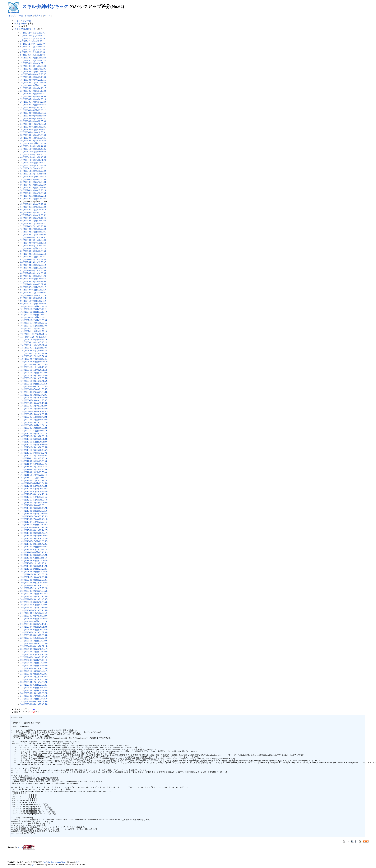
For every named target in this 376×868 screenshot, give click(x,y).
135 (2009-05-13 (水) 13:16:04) (34, 403)
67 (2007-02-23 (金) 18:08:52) (33, 215)
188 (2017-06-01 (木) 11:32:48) (34, 549)
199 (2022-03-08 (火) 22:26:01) (34, 580)
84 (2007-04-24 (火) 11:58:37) (33, 262)
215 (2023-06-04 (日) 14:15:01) (34, 624)
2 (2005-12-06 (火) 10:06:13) (33, 36)
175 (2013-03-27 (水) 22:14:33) (34, 514)
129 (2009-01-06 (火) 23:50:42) (34, 386)
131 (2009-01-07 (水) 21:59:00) (34, 392)
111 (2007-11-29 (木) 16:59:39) (34, 337)
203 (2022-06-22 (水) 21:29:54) (34, 591)
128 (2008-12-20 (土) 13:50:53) (34, 384)
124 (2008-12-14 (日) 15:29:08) (34, 373)
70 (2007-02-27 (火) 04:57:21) (33, 223)
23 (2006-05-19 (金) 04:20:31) (33, 94)
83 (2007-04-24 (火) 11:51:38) (33, 259)
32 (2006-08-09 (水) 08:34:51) (33, 119)
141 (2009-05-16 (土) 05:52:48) (34, 420)
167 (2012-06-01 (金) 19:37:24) (34, 491)
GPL (78, 862)
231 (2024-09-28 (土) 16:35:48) (34, 668)
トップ (12, 15)
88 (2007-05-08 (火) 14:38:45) (33, 273)
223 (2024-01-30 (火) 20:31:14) (34, 646)
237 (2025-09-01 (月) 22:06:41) (34, 685)
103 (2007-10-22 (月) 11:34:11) (34, 315)
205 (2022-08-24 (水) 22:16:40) (34, 596)
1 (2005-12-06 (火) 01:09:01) (33, 33)
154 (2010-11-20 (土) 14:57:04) (34, 455)
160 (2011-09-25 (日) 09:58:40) (34, 472)
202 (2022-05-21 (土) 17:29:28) (34, 588)
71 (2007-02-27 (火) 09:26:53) (33, 226)
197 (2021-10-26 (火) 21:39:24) (34, 574)
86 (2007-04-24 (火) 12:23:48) (33, 268)
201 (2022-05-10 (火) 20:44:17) (34, 585)
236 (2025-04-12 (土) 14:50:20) (34, 682)
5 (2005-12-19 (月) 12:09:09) (33, 44)
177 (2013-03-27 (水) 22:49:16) (34, 519)
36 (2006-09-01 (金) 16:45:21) (33, 130)
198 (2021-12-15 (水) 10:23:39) (34, 577)
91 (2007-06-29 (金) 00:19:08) (33, 281)
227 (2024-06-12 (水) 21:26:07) (34, 657)
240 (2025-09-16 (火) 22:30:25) (34, 693)
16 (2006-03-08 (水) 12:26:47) (33, 74)
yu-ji (34, 865)
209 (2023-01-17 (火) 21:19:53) (34, 607)
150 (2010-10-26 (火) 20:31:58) (34, 445)
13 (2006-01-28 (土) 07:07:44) (33, 66)
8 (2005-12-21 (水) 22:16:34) (33, 52)
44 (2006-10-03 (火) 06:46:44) (33, 152)
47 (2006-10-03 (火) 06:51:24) (33, 160)
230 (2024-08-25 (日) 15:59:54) (34, 666)
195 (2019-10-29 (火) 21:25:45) (34, 569)
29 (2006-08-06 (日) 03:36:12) (33, 110)
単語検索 (29, 15)
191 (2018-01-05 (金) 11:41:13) (34, 558)
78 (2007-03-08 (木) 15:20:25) (33, 246)
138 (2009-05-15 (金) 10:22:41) (34, 411)
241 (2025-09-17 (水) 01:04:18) (34, 696)
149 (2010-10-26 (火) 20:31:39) (34, 442)
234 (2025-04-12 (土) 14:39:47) (34, 677)
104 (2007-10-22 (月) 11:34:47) (34, 317)
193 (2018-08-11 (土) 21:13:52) (34, 563)
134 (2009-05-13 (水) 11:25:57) (34, 400)
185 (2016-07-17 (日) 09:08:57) (34, 541)
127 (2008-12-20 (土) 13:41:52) (34, 381)
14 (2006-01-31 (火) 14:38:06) (33, 69)
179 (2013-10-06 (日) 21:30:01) (34, 525)
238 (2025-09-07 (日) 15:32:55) (34, 688)
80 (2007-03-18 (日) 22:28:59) (33, 251)
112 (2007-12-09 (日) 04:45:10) (34, 339)
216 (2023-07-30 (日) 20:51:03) (34, 627)
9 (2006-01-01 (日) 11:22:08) (33, 55)
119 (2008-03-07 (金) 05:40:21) (34, 359)
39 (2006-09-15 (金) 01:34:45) (33, 138)
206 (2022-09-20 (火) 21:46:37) (34, 599)
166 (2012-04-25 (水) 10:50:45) (34, 489)
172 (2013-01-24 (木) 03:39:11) (34, 505)
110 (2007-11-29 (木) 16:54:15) (34, 334)
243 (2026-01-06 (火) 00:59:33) (34, 701)
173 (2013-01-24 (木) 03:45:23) (34, 508)
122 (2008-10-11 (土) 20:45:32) (34, 367)
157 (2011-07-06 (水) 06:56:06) (34, 464)
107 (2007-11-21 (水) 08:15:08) (34, 326)
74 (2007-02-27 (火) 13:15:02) (33, 235)
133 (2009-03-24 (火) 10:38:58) (34, 397)
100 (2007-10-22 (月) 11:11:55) (34, 306)
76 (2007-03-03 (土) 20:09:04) (33, 240)
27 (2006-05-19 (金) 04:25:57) (33, 105)
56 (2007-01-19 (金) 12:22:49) (33, 185)
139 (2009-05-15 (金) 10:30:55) (34, 414)
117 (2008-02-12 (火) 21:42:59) (34, 353)
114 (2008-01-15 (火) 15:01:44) (34, 345)
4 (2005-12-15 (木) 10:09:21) (33, 41)
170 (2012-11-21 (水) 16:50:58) (34, 500)
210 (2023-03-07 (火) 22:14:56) (34, 610)
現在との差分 (21, 23)
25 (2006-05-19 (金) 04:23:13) (33, 99)
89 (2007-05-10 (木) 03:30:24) (33, 276)
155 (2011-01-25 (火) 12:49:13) (34, 458)
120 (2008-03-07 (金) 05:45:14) (34, 362)
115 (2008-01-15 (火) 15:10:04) (34, 348)
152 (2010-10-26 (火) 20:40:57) (34, 450)
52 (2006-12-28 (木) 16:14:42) (33, 174)
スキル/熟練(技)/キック (45, 6)
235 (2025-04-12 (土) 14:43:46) (34, 679)
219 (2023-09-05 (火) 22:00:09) (34, 635)
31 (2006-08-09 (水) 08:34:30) (33, 116)
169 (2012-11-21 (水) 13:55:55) (34, 497)
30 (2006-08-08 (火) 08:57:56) (33, 113)
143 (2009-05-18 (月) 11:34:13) (34, 425)
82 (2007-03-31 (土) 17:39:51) (33, 257)
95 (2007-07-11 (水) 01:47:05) (33, 293)
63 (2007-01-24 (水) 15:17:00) (33, 204)
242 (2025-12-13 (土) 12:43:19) (34, 699)
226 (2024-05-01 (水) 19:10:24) (34, 654)
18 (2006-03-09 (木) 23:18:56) (33, 80)
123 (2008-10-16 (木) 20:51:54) (34, 370)
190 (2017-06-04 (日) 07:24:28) (34, 555)
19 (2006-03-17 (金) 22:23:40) (33, 83)
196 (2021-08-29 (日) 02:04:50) (34, 572)
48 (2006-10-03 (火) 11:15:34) (33, 163)
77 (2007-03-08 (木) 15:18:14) (33, 243)
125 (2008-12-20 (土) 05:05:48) (34, 375)
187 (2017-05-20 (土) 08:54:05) (34, 547)
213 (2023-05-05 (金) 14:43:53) (34, 619)
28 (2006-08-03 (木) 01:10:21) (33, 107)
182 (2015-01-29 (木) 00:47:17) (34, 533)
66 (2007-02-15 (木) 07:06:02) (33, 212)
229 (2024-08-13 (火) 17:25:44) (34, 663)
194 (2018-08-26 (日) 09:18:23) (34, 566)
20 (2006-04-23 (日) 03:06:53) (33, 85)
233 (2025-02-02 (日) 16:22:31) (34, 674)
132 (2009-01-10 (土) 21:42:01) (34, 395)
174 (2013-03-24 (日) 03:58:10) (34, 511)
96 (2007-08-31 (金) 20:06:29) (33, 295)
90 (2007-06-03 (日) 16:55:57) (33, 279)
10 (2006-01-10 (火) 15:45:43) (33, 58)
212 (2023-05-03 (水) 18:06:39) (34, 616)
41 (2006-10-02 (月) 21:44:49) (33, 143)
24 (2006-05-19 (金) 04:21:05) (33, 96)
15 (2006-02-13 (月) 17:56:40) (33, 72)
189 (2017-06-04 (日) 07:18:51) (34, 552)
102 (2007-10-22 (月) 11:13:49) (34, 312)
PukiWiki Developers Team (54, 862)
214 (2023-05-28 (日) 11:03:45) (34, 621)
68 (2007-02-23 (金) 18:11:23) (33, 218)
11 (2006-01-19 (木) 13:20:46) (33, 61)
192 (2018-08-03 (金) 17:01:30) (34, 561)
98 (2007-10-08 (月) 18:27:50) (33, 301)
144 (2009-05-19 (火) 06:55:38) (34, 428)
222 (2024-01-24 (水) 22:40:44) (34, 643)
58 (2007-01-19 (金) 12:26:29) (33, 190)
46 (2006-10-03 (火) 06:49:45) (33, 157)
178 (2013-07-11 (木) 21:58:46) (34, 522)
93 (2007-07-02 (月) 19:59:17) (33, 287)
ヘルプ (47, 15)
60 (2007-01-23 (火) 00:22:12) (33, 196)
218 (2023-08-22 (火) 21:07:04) (34, 632)
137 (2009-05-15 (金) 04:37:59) (34, 409)
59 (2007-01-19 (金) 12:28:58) (33, 193)
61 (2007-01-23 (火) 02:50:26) (33, 199)
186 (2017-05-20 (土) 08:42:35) (34, 544)
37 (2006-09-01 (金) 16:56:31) (33, 132)
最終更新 (38, 15)
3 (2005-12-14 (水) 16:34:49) (33, 38)
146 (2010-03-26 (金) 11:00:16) (34, 433)
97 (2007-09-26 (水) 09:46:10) (33, 298)
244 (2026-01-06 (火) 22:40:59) (34, 704)
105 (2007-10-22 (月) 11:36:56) (34, 320)
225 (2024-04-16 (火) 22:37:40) (34, 652)
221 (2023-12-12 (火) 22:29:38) (34, 641)
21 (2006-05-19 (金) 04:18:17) (33, 88)
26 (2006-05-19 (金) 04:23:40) (33, 102)
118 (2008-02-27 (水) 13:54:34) (34, 356)
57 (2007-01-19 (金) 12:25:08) (33, 188)
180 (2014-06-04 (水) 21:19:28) (34, 527)
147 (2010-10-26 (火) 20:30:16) (34, 436)
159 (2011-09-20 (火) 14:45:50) (34, 469)
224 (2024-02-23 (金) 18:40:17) (34, 649)
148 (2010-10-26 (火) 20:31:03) (34, 439)
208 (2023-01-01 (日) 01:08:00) (34, 605)
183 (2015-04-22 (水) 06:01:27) (34, 536)
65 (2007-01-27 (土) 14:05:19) (33, 210)
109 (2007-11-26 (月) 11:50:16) (34, 331)
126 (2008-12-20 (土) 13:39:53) (34, 378)
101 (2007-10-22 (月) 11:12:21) (34, 309)
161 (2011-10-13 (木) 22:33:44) (34, 475)
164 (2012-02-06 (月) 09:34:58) (34, 483)
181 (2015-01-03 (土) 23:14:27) (34, 530)
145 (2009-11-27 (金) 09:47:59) (34, 431)
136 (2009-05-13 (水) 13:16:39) (34, 406)
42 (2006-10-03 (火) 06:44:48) (33, 146)
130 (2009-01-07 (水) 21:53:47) (34, 389)
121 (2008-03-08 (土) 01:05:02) (34, 364)
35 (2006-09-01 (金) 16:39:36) (33, 127)
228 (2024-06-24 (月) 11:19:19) (34, 660)
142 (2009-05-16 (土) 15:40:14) (34, 422)
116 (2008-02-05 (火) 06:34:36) (34, 351)
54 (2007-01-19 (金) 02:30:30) (33, 179)
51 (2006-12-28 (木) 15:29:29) (33, 171)
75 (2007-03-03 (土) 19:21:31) (33, 237)
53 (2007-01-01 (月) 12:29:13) (33, 177)
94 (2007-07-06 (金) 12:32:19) (33, 290)
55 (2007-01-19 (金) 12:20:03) (33, 182)
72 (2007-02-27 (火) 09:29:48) (33, 229)
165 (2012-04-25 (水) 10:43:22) (34, 486)
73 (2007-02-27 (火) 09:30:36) (33, 232)
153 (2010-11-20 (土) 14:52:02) (34, 453)
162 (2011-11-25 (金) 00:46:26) (34, 478)
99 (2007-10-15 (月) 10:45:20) (33, 304)
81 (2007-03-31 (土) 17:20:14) (33, 254)
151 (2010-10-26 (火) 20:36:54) (34, 447)
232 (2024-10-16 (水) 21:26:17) (34, 671)
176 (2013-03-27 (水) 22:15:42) (34, 516)
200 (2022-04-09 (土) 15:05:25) (34, 583)
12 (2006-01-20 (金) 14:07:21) (33, 63)
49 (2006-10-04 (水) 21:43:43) (33, 165)
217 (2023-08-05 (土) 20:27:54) (34, 630)
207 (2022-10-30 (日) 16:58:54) (34, 602)
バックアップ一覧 (23, 21)
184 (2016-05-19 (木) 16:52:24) (34, 538)
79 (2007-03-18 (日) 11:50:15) (33, 248)
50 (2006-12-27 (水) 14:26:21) (33, 168)
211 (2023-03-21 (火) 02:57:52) (34, 613)
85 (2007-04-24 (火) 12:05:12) (33, 265)
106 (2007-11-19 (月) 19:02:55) (34, 323)
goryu (20, 847)
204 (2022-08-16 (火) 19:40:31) (34, 594)
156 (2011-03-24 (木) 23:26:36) (34, 461)
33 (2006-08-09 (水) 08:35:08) (33, 121)
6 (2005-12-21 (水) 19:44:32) (33, 47)
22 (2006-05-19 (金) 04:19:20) (33, 91)
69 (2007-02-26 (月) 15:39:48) (33, 221)
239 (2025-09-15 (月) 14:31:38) (34, 690)
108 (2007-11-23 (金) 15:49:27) (34, 328)
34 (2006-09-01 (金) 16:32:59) (33, 124)
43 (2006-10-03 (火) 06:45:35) (33, 149)
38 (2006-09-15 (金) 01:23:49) (33, 135)
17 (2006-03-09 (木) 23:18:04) (33, 77)
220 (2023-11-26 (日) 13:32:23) (34, 638)
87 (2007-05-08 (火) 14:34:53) (33, 270)
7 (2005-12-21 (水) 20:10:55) (33, 49)
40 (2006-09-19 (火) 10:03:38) (33, 141)
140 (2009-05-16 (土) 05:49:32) (34, 417)
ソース (18, 26)
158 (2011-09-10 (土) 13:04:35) (34, 467)
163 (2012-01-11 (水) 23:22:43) (34, 480)
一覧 (21, 15)
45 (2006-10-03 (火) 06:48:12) (33, 154)
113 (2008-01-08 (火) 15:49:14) (34, 342)
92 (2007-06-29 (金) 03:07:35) (33, 284)
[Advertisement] (42, 856)
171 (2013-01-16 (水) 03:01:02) (34, 503)
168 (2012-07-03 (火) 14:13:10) (34, 494)
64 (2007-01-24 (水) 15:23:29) (33, 207)
